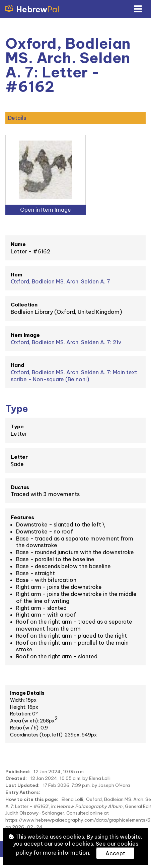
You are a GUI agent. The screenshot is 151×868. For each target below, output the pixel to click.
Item (17, 275)
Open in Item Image (46, 210)
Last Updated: (22, 785)
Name (18, 244)
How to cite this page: (32, 799)
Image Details (27, 693)
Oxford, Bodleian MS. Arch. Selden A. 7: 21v (66, 342)
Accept (115, 853)
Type (17, 426)
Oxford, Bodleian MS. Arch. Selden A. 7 (60, 281)
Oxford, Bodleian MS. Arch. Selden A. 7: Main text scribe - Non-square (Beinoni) (74, 376)
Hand (17, 365)
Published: (18, 772)
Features (22, 517)
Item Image (25, 335)
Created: (16, 778)
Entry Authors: (23, 792)
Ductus (20, 487)
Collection (24, 305)
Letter (19, 457)
